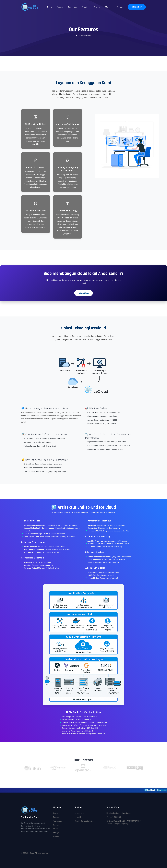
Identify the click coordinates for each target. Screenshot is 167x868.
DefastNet (78, 817)
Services (97, 7)
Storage (108, 7)
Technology (72, 7)
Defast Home (80, 813)
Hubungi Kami (137, 7)
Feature (60, 7)
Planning (85, 7)
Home (50, 7)
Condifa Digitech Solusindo (85, 821)
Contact (120, 7)
